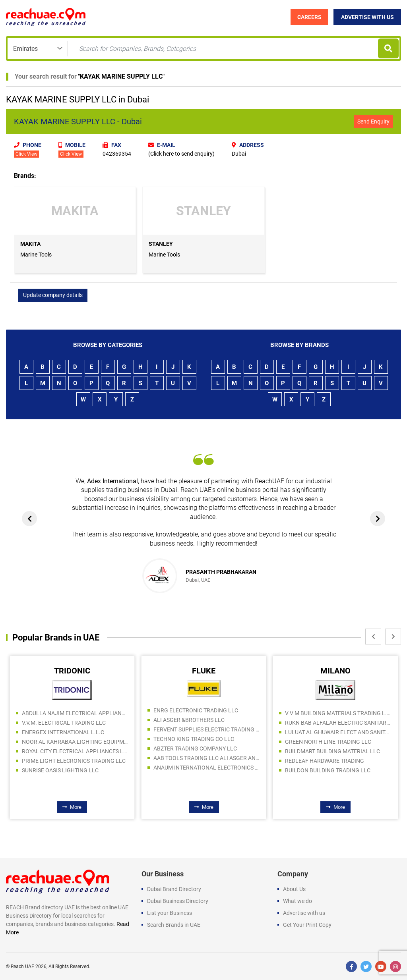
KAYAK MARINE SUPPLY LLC (121, 76)
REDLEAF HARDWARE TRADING (325, 761)
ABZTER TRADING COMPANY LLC (195, 749)
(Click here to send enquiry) (181, 154)
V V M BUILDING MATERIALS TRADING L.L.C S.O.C (338, 713)
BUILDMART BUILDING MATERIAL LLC (332, 751)
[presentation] (29, 519)
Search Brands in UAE (174, 925)
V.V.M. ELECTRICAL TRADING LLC (64, 723)
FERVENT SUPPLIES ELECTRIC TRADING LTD (207, 729)
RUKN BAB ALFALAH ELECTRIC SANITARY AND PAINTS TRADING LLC (338, 723)
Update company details (53, 295)
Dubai (239, 154)
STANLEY (161, 244)
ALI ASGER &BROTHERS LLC (189, 720)
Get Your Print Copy (307, 925)
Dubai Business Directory (178, 901)
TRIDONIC (72, 671)
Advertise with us (304, 913)
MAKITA (30, 244)
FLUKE (204, 671)
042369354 (117, 154)
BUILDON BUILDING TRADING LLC (328, 770)
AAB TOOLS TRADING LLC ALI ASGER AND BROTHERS (207, 758)
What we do (297, 901)
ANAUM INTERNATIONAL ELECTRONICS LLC (207, 768)
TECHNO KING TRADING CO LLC (194, 739)
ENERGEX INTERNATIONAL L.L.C (63, 732)
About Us (294, 889)
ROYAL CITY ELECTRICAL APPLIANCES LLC (75, 751)
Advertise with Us (367, 17)
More (72, 807)
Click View (26, 154)
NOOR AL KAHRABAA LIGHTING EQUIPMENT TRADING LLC (75, 742)
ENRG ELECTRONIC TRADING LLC (196, 710)
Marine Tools (36, 255)
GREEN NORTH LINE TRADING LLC (328, 742)
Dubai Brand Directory (174, 889)
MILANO (335, 671)
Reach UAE (22, 966)
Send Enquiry (373, 122)
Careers (309, 17)
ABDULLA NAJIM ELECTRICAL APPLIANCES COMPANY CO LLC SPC (75, 713)
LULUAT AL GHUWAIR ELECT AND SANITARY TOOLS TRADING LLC (338, 732)
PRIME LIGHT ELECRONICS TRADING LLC (74, 761)
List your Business (170, 913)
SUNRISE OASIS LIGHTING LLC (60, 770)
